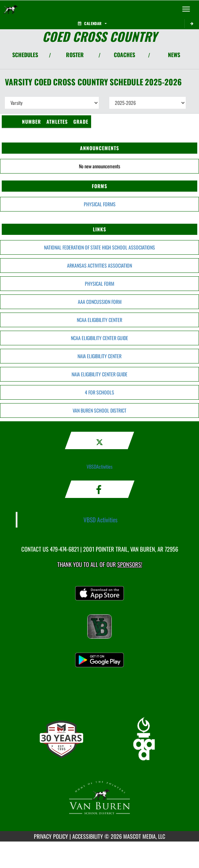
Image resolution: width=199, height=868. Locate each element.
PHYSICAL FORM (99, 283)
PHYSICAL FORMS (100, 204)
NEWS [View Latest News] (174, 55)
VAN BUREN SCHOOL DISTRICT (99, 410)
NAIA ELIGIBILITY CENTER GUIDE (99, 374)
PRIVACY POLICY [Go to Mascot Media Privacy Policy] (51, 836)
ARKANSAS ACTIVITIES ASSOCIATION (99, 265)
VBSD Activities (101, 520)
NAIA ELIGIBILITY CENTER (99, 356)
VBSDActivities (99, 466)
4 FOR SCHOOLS (99, 392)
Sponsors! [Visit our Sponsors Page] (130, 564)
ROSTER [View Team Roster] (75, 55)
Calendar (92, 23)
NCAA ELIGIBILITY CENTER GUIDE (99, 338)
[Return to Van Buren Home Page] (10, 9)
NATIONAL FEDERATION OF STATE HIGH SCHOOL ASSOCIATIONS (99, 247)
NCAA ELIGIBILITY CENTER (99, 320)
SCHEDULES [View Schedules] (25, 55)
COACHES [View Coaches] (124, 55)
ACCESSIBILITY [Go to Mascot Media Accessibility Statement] (88, 836)
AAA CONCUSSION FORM (100, 302)
